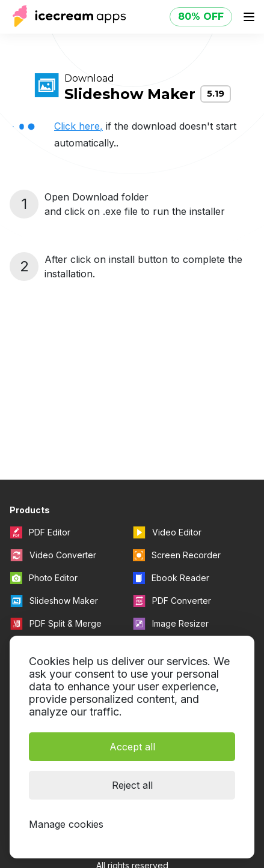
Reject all (132, 785)
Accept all (132, 747)
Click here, (78, 126)
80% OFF (201, 17)
